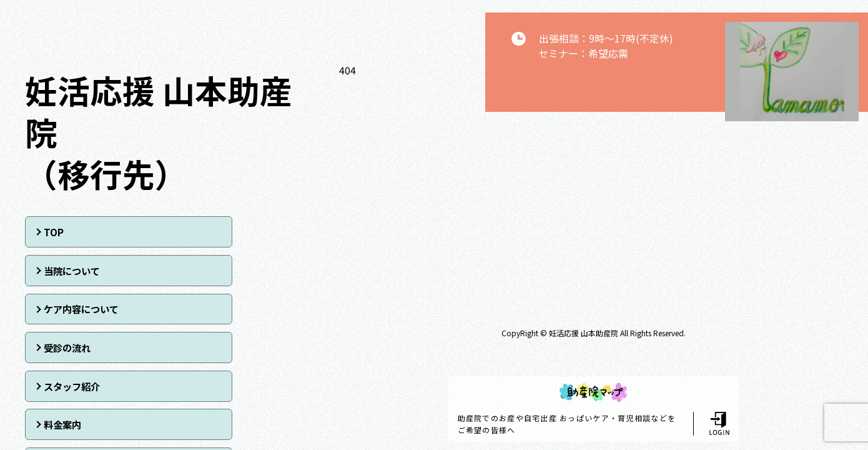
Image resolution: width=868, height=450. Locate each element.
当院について (216, 231)
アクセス (58, 346)
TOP (50, 231)
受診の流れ (212, 269)
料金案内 (207, 307)
